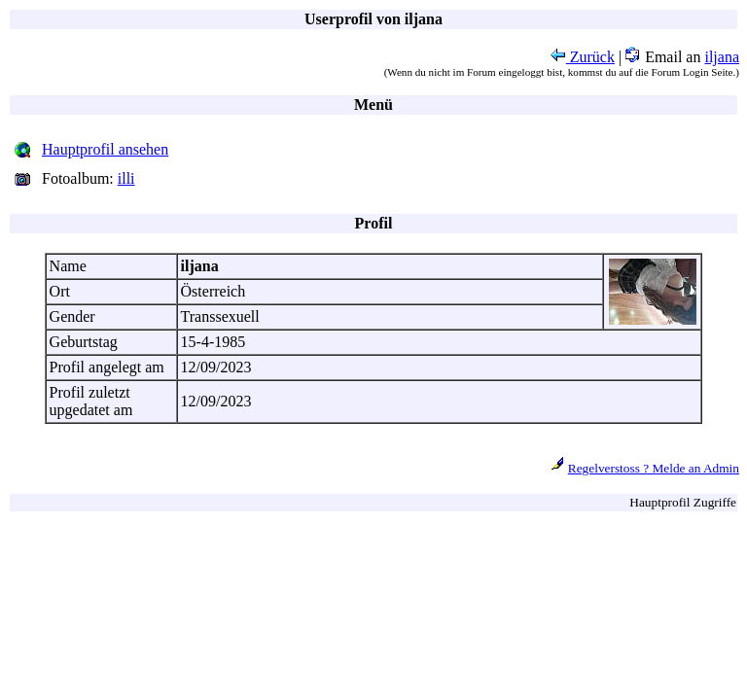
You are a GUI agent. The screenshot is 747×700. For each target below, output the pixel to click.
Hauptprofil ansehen (105, 149)
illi (126, 178)
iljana (722, 57)
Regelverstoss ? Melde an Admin (654, 468)
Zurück (583, 57)
